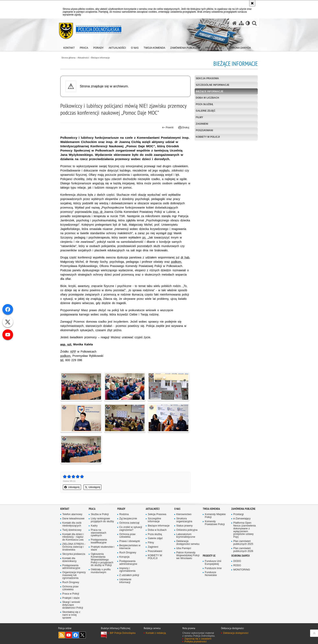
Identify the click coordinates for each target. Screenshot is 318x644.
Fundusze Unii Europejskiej (213, 563)
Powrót (168, 127)
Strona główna (68, 58)
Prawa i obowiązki (130, 541)
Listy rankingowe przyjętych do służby (102, 520)
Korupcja (124, 557)
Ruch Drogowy (71, 582)
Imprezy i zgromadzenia (127, 570)
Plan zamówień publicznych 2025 (243, 543)
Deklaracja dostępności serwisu (188, 543)
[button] (254, 23)
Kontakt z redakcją (156, 633)
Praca (92, 509)
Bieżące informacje (100, 58)
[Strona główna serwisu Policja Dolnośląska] (235, 23)
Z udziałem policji (129, 575)
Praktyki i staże (71, 598)
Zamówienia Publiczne (243, 509)
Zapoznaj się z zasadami (198, 639)
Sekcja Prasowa (207, 78)
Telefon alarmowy (72, 514)
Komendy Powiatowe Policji (215, 523)
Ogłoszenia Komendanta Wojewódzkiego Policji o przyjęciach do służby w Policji (102, 560)
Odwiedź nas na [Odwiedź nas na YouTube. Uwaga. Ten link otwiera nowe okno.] (69, 635)
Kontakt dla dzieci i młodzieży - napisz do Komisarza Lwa (73, 537)
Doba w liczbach (207, 98)
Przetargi (238, 514)
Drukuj (184, 127)
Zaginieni (202, 124)
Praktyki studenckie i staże (103, 548)
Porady (121, 509)
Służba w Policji (100, 514)
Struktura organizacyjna (184, 520)
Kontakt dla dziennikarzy (69, 560)
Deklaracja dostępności (236, 633)
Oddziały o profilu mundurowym (101, 571)
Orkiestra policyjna (187, 530)
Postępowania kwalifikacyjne (99, 541)
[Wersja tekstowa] (248, 23)
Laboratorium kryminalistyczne (186, 536)
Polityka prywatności (196, 642)
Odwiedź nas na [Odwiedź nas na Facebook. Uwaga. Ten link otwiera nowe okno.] (76, 635)
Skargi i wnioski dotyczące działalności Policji (73, 605)
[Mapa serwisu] (241, 23)
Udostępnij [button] (72, 487)
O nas (177, 509)
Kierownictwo (184, 514)
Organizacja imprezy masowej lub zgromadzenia (74, 575)
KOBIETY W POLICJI (208, 137)
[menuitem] (69, 47)
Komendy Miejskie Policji (215, 516)
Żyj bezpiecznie (128, 519)
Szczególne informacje (213, 85)
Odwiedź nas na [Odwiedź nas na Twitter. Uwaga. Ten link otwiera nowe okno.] (82, 635)
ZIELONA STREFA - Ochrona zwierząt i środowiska (74, 547)
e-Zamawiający (242, 519)
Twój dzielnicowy (72, 530)
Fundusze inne (213, 568)
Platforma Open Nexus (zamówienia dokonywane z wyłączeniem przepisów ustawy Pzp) (245, 530)
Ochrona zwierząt (129, 523)
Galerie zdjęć (206, 111)
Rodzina (124, 514)
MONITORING (242, 570)
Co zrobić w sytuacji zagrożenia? (131, 529)
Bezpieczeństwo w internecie (130, 547)
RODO (237, 565)
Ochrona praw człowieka (70, 588)
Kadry (94, 526)
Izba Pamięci (184, 548)
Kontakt (65, 509)
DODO (237, 561)
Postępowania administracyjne (71, 567)
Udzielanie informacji (125, 581)
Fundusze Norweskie (211, 574)
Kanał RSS (62, 635)
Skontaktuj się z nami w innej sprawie (71, 615)
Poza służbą (205, 104)
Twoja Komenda (211, 509)
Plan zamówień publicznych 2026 (243, 550)
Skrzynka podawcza (74, 554)
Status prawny (184, 526)
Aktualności (83, 58)
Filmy (200, 117)
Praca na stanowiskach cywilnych (99, 533)
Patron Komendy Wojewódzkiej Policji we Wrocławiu (188, 556)
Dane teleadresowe (73, 519)
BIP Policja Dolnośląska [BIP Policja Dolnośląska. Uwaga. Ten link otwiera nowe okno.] (123, 633)
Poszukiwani (205, 130)
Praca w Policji (71, 594)
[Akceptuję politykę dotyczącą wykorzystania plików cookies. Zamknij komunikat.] (252, 3)
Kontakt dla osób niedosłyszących (72, 524)
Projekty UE (209, 556)
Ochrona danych (240, 556)
